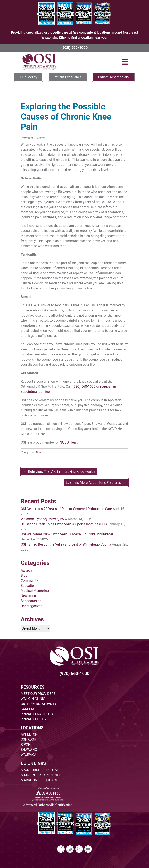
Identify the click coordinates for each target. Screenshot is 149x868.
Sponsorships (31, 601)
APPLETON (29, 734)
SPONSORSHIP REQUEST (40, 770)
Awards (26, 570)
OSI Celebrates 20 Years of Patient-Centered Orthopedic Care (66, 509)
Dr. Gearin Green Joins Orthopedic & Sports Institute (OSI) (64, 524)
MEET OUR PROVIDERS (38, 694)
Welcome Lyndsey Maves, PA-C (44, 519)
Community (29, 581)
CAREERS (28, 709)
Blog (39, 452)
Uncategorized (32, 606)
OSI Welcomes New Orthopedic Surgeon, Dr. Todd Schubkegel (67, 534)
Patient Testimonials (113, 77)
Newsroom (29, 596)
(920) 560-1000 (75, 48)
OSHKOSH (28, 739)
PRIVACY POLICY (34, 719)
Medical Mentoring (35, 591)
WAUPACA (29, 755)
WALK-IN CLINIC (33, 699)
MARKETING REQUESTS (39, 780)
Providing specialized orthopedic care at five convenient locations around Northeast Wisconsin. (74, 35)
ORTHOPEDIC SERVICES (39, 704)
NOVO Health (70, 442)
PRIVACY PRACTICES (37, 714)
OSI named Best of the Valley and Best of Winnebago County (66, 544)
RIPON (26, 745)
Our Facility (29, 77)
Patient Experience (68, 77)
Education (28, 586)
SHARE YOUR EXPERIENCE (41, 775)
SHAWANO (29, 750)
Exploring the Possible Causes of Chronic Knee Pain (66, 117)
